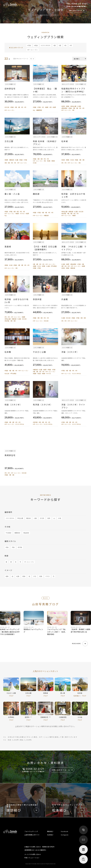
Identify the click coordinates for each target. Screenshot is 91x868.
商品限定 (26, 533)
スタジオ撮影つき (10, 84)
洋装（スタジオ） (70, 352)
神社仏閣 (20, 518)
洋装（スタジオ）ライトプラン (73, 406)
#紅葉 (63, 106)
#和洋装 (64, 213)
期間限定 (17, 533)
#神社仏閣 (73, 106)
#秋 (65, 45)
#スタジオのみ (46, 45)
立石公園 (9, 141)
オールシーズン (29, 562)
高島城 (8, 246)
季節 (6, 556)
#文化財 (7, 107)
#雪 (50, 107)
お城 (60, 518)
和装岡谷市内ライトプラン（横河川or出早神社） (73, 90)
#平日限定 (54, 266)
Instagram (65, 835)
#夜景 (43, 266)
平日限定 (8, 533)
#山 (34, 110)
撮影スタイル (10, 541)
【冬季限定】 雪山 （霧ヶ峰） (45, 90)
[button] (80, 644)
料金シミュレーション (32, 858)
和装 (7, 547)
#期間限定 (39, 110)
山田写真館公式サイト (32, 835)
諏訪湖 (37, 194)
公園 (35, 518)
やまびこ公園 (39, 352)
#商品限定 (64, 108)
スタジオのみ (10, 518)
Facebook (65, 831)
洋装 (13, 547)
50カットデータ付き (39, 137)
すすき (48, 576)
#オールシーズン (33, 50)
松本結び (77, 697)
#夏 (60, 45)
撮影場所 (8, 512)
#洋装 (29, 45)
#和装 (36, 45)
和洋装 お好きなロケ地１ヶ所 (73, 195)
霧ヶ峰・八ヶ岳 (12, 194)
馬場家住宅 (10, 455)
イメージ (8, 570)
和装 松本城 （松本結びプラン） (45, 143)
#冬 (71, 45)
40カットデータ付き (68, 84)
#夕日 (39, 266)
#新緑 (67, 106)
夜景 (41, 576)
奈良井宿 (38, 299)
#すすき (22, 213)
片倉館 (65, 299)
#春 (55, 45)
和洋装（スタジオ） (43, 405)
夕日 (35, 576)
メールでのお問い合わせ (33, 854)
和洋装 (20, 547)
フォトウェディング (31, 831)
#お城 (35, 163)
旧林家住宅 (10, 89)
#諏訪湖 (11, 160)
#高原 (54, 107)
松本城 (65, 141)
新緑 (24, 576)
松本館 (8, 352)
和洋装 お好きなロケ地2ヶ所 (17, 301)
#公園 (79, 106)
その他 (7, 527)
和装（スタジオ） (13, 405)
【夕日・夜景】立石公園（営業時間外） (45, 248)
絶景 (7, 576)
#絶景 (47, 107)
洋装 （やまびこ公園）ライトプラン (74, 248)
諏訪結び (50, 831)
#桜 (73, 110)
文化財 (42, 518)
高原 (49, 518)
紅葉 (18, 576)
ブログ (11, 697)
